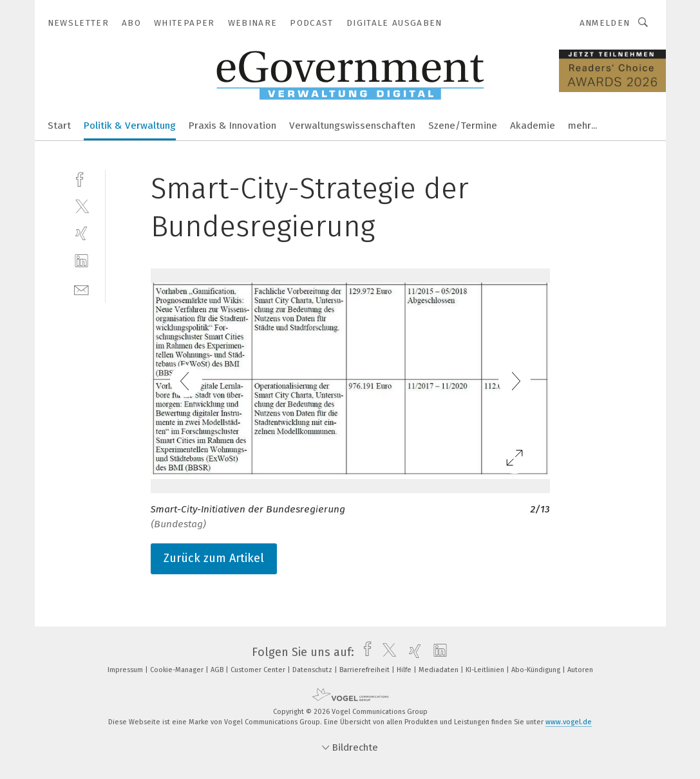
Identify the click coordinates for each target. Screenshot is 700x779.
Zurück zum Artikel (214, 558)
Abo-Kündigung (537, 670)
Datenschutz (313, 670)
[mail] (81, 289)
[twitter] (81, 206)
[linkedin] (81, 261)
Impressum (126, 670)
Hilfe (405, 670)
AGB (218, 670)
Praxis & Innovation (232, 126)
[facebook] (81, 178)
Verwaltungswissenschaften (352, 126)
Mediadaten (440, 670)
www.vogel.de (569, 722)
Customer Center (259, 670)
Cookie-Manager (178, 670)
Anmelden (605, 23)
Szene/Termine (463, 126)
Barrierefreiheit (365, 670)
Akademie (533, 126)
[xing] (81, 233)
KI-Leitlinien (486, 670)
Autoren (580, 670)
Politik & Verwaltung (130, 126)
